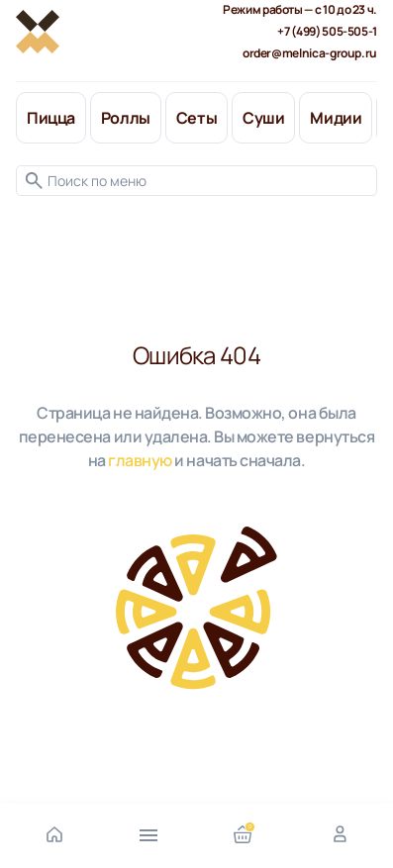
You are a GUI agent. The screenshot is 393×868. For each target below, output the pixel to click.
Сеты (196, 118)
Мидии (336, 118)
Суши (263, 118)
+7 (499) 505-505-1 (327, 31)
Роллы (126, 118)
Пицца (51, 118)
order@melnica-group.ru (310, 53)
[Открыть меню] (148, 833)
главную (140, 460)
